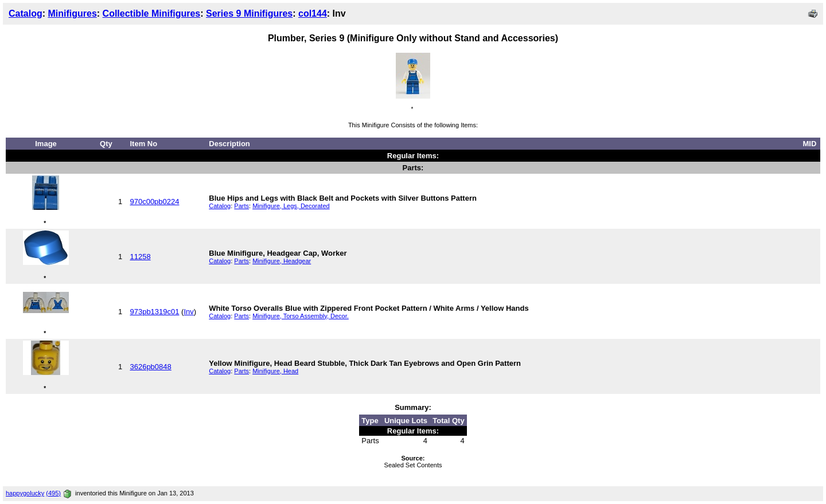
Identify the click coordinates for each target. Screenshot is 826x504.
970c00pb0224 (154, 202)
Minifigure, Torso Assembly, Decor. (301, 316)
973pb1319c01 (154, 312)
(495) (53, 493)
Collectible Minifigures (152, 13)
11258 (140, 257)
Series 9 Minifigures (249, 13)
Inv (188, 312)
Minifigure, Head (275, 371)
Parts (241, 206)
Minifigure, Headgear (282, 261)
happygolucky (25, 493)
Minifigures (72, 13)
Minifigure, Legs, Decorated (291, 206)
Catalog (26, 13)
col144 (313, 13)
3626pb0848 (150, 367)
